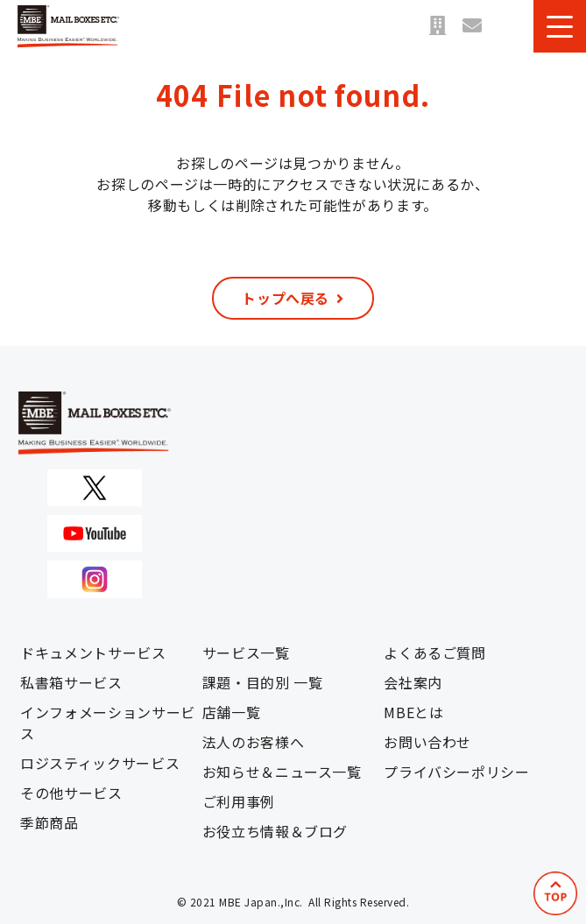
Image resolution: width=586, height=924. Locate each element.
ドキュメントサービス (93, 652)
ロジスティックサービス (100, 763)
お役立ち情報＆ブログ (275, 831)
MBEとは (413, 712)
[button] (560, 26)
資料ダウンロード (507, 26)
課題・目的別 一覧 (263, 682)
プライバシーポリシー (456, 772)
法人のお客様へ (253, 742)
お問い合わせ (472, 26)
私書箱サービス (71, 682)
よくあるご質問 (434, 652)
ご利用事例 (239, 801)
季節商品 (49, 822)
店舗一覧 (437, 26)
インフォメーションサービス (108, 723)
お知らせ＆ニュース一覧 (282, 772)
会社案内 (413, 682)
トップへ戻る (286, 298)
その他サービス (71, 793)
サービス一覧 (246, 652)
